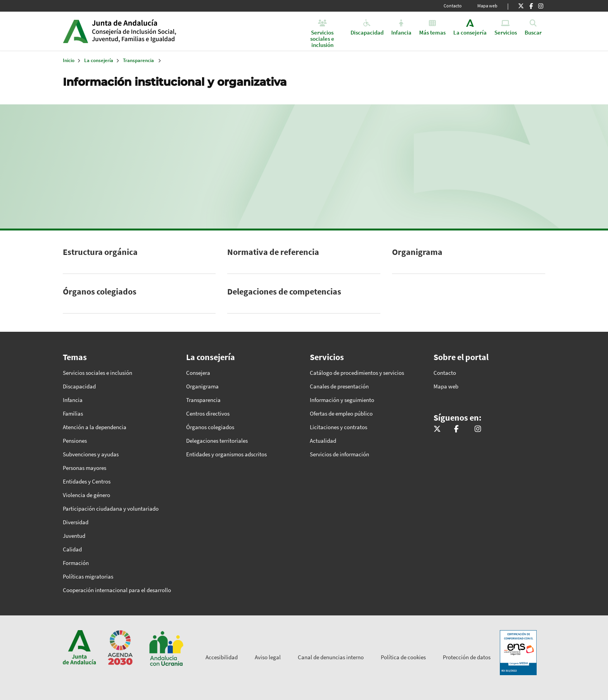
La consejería (99, 60)
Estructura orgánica (100, 252)
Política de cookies (403, 657)
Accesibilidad (222, 657)
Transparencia (138, 60)
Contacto (453, 6)
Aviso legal (268, 657)
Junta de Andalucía (75, 31)
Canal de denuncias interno (331, 657)
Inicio (151, 31)
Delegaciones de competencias (284, 291)
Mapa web (487, 6)
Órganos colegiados (100, 291)
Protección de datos (467, 657)
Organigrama (417, 252)
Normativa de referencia (273, 252)
